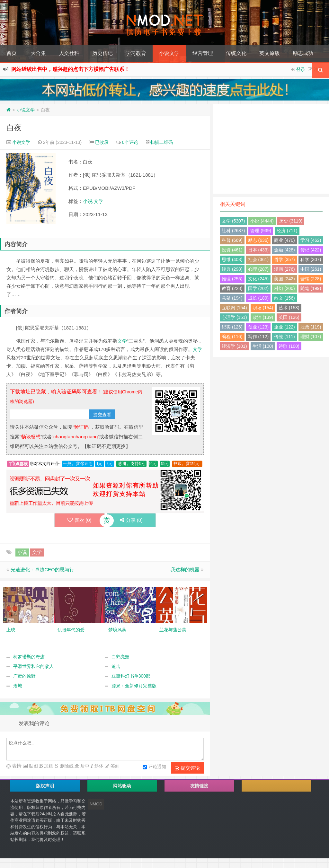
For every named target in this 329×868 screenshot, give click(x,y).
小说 (88, 201)
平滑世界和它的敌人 (33, 666)
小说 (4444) (262, 221)
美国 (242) (285, 279)
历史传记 (102, 53)
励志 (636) (258, 240)
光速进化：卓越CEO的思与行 (42, 570)
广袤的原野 (24, 676)
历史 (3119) (291, 221)
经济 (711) (287, 231)
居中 (84, 766)
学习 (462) (311, 240)
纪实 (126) (232, 327)
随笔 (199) (311, 288)
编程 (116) (232, 337)
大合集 (38, 53)
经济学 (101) (234, 346)
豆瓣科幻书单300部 (131, 676)
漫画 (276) (285, 269)
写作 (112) (258, 337)
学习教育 (136, 53)
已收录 (102, 142)
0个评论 (130, 142)
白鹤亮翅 (120, 657)
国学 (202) (258, 288)
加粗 (48, 766)
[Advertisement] (271, 149)
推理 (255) (232, 279)
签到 (114, 766)
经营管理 (203, 53)
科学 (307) (311, 259)
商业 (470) (285, 240)
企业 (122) (285, 327)
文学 (99, 201)
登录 (301, 69)
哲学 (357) (285, 259)
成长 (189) (258, 298)
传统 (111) (285, 337)
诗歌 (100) (289, 346)
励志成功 (303, 53)
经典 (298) (232, 269)
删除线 (66, 766)
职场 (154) (263, 308)
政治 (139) (263, 317)
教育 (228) (232, 288)
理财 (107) (311, 337)
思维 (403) (232, 259)
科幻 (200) (285, 288)
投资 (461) (232, 250)
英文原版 (270, 53)
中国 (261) (311, 269)
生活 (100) (263, 346)
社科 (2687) (233, 231)
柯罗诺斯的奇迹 (29, 657)
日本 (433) (258, 250)
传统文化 (236, 53)
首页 (12, 53)
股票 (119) (311, 327)
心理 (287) (258, 269)
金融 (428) (285, 250)
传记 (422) (311, 250)
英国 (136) (289, 317)
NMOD (96, 804)
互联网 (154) (234, 308)
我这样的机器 (185, 570)
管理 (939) (261, 231)
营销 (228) (311, 279)
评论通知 (154, 767)
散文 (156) (285, 298)
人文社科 (69, 53)
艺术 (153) (289, 308)
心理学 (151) (234, 317)
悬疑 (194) (232, 298)
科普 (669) (232, 240)
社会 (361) (258, 259)
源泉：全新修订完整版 (134, 686)
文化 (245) (258, 279)
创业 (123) (258, 327)
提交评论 (187, 768)
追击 (116, 666)
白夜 (14, 128)
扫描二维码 (162, 142)
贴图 (33, 766)
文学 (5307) (233, 221)
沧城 (18, 686)
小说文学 (169, 53)
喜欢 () (80, 520)
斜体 (98, 766)
